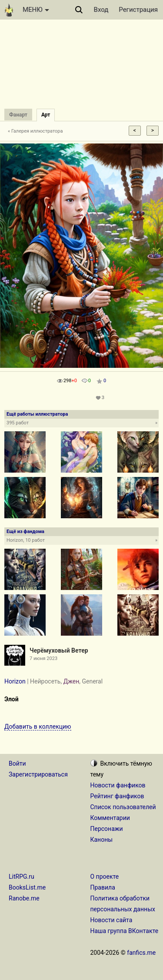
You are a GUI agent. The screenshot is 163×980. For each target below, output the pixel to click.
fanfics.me (141, 953)
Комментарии (110, 818)
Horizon (15, 681)
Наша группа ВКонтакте (125, 931)
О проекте (105, 877)
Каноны (102, 840)
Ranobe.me (24, 898)
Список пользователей (123, 807)
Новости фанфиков (118, 785)
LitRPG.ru (22, 877)
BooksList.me (27, 887)
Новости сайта (111, 920)
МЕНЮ (36, 10)
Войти (17, 763)
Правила (103, 887)
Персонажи (107, 829)
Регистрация (138, 10)
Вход (101, 10)
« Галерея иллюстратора (35, 131)
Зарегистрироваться (38, 774)
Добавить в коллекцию (38, 727)
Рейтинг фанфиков (117, 796)
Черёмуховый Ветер (59, 650)
